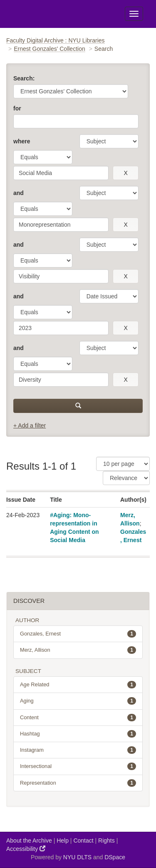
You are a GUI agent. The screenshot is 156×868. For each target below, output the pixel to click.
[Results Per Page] (123, 464)
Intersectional (78, 766)
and (19, 193)
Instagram (78, 750)
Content (78, 718)
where (22, 141)
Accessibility (26, 849)
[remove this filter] (126, 173)
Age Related (78, 685)
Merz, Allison (78, 650)
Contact (83, 840)
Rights (106, 840)
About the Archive (29, 840)
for (17, 108)
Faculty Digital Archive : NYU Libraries (56, 40)
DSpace (115, 857)
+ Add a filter (30, 425)
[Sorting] (126, 478)
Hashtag (78, 734)
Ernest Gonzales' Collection (50, 49)
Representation (78, 783)
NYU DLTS (77, 857)
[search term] (61, 173)
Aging (78, 701)
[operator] (43, 157)
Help (63, 840)
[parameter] (109, 141)
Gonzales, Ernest (78, 634)
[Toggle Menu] (134, 14)
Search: (24, 78)
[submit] (78, 406)
